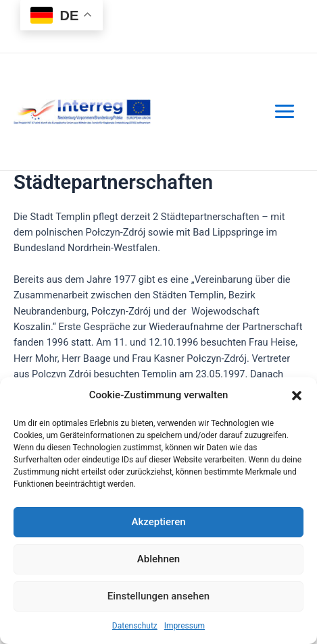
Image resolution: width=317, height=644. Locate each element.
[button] (297, 396)
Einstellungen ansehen (158, 596)
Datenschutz (135, 626)
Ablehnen (158, 559)
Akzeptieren (158, 522)
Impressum (185, 626)
